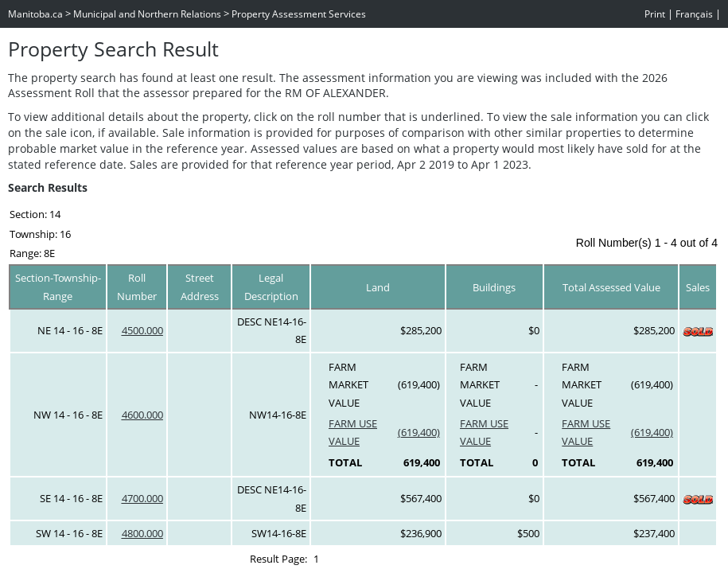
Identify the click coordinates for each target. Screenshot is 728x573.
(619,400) (419, 432)
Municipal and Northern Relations (147, 14)
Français (694, 14)
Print (655, 14)
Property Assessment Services (299, 14)
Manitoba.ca (35, 14)
